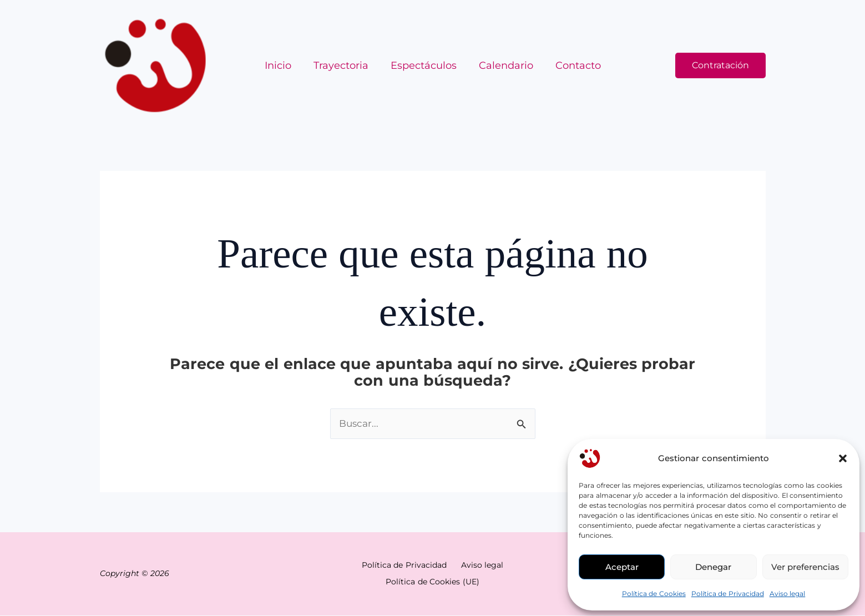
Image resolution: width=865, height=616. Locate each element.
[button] (843, 458)
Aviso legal (788, 594)
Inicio (282, 65)
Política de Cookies (654, 594)
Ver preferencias (805, 567)
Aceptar (622, 567)
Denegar (713, 567)
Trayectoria (343, 65)
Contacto (574, 65)
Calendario (504, 65)
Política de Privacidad (728, 594)
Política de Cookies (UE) (433, 582)
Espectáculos (424, 65)
